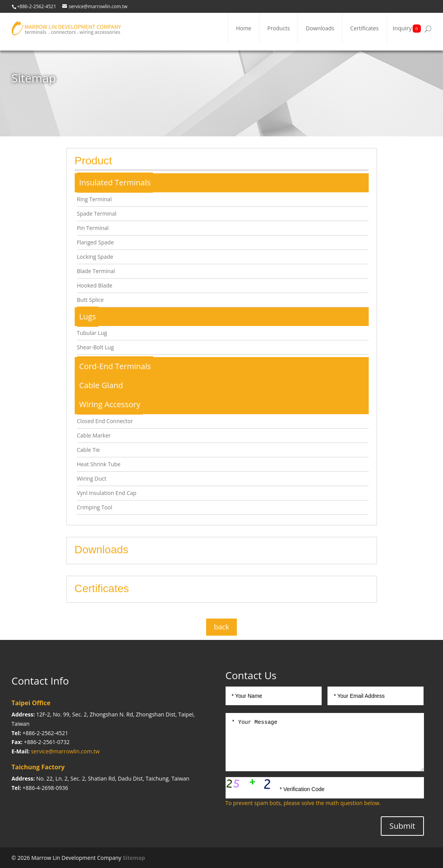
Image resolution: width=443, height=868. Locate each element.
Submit (402, 826)
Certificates (364, 28)
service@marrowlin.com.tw (65, 751)
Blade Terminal (96, 271)
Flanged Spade (95, 242)
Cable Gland (101, 385)
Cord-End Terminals (115, 366)
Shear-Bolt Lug (95, 347)
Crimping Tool (95, 507)
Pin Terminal (93, 228)
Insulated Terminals (115, 182)
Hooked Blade (95, 285)
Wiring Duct (92, 478)
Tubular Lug (92, 333)
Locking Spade (95, 257)
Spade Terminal (97, 214)
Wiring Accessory (110, 404)
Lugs (88, 316)
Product (94, 161)
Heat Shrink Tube (99, 464)
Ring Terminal (95, 199)
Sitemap (134, 858)
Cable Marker (94, 435)
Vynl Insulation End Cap (107, 493)
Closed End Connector (105, 421)
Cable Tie (88, 450)
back (221, 627)
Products (278, 28)
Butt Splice (90, 300)
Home (244, 28)
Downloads (320, 28)
